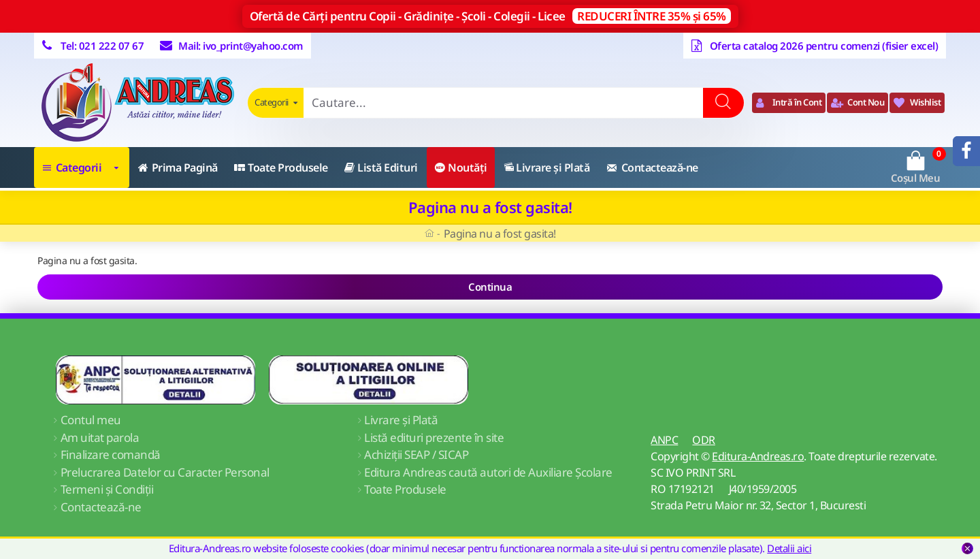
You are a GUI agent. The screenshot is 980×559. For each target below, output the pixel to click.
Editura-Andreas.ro (758, 456)
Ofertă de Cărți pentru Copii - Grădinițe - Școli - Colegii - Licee (490, 16)
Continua (490, 287)
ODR (704, 440)
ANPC (664, 440)
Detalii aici (789, 548)
